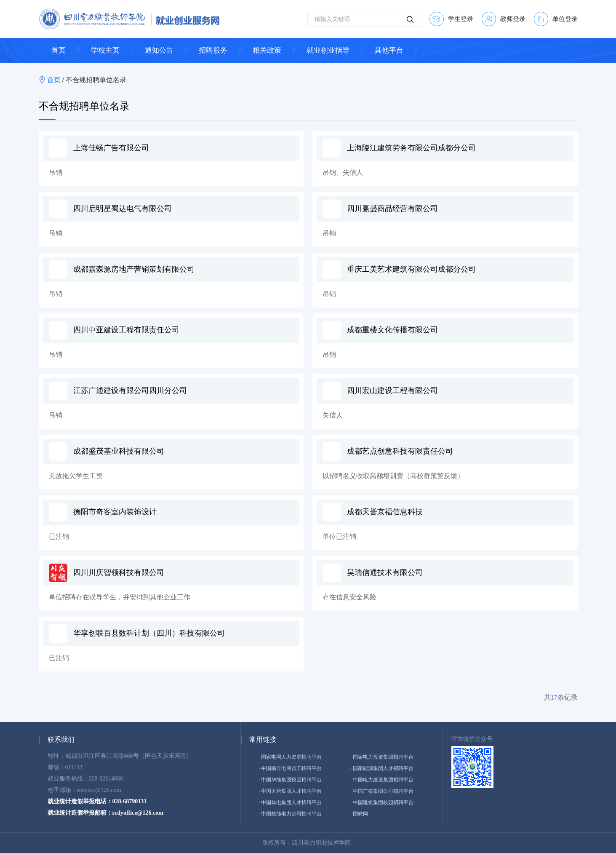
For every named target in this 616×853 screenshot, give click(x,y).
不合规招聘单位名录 (96, 80)
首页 (55, 80)
